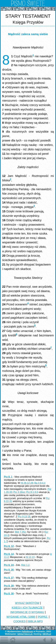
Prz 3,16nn (19, 492)
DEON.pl (47, 634)
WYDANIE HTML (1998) (21, 617)
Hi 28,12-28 (27, 483)
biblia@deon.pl (25, 634)
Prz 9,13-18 (24, 517)
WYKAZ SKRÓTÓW (27, 603)
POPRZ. (43, 617)
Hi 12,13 (30, 557)
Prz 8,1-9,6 (32, 492)
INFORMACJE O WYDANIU (27, 612)
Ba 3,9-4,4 (40, 483)
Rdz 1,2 (25, 565)
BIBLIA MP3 (35, 621)
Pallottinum (27, 631)
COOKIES (20, 621)
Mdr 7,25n (20, 532)
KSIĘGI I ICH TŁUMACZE (27, 608)
